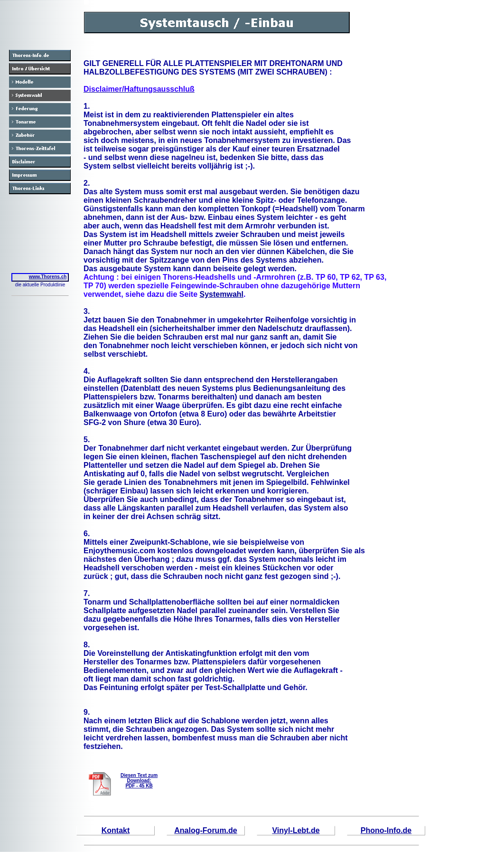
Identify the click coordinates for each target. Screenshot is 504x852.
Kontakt (116, 830)
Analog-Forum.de (205, 830)
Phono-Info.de (386, 830)
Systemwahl (222, 294)
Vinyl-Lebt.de (296, 830)
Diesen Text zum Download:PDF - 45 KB (139, 781)
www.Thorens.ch (48, 277)
